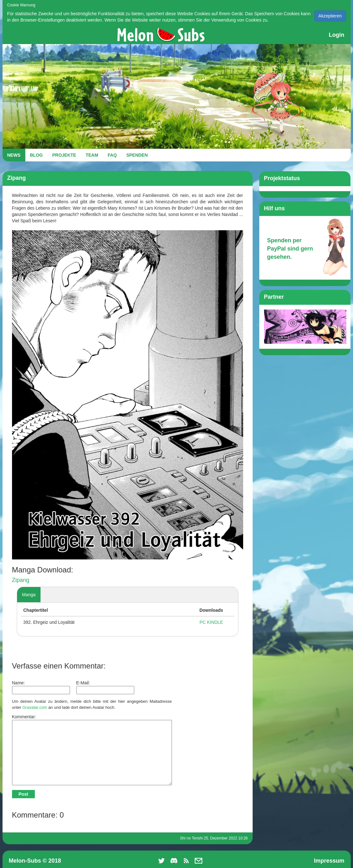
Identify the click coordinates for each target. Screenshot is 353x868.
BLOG (36, 155)
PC (202, 622)
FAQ (112, 155)
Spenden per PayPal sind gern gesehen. (290, 248)
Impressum (329, 861)
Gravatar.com (35, 707)
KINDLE (215, 622)
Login (337, 35)
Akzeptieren (330, 16)
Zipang (21, 580)
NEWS (14, 155)
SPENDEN (137, 155)
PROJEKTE (64, 155)
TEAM (92, 155)
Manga (29, 595)
